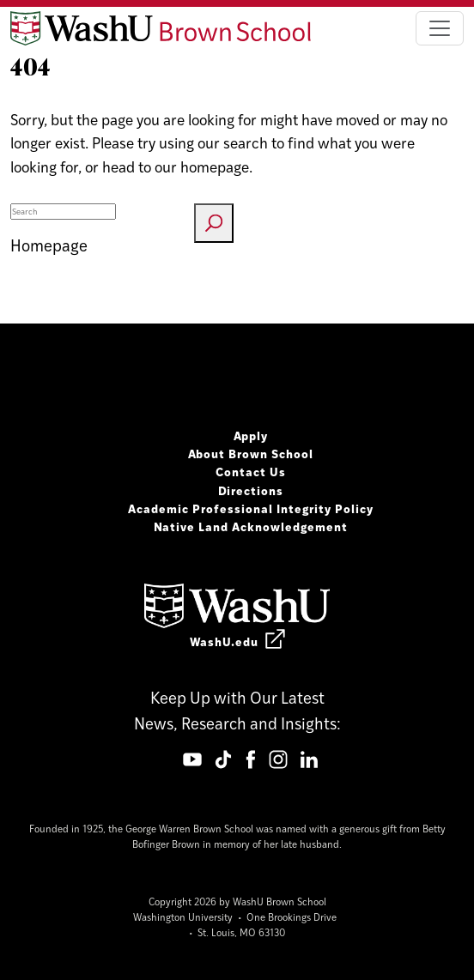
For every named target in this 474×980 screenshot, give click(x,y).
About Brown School (251, 453)
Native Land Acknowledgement (251, 526)
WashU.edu (237, 641)
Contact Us (251, 471)
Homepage (49, 245)
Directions (251, 490)
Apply (251, 435)
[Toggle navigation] (440, 28)
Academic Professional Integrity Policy (251, 508)
